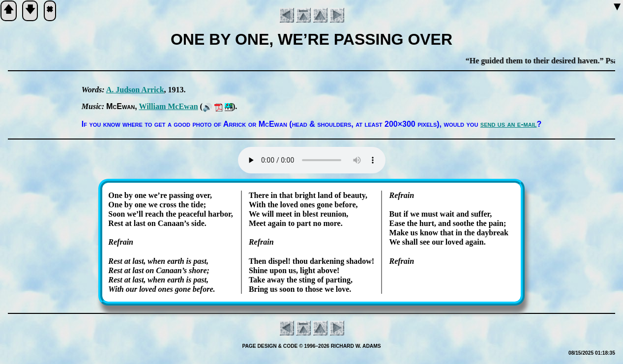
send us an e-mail (509, 124)
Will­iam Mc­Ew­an (168, 106)
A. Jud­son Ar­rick (135, 90)
